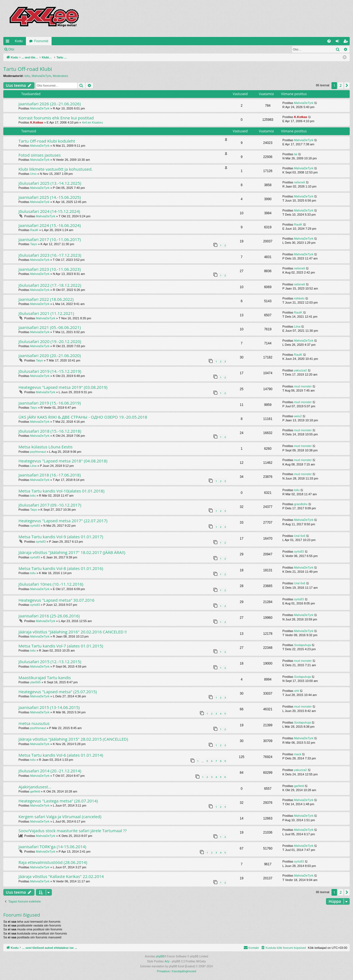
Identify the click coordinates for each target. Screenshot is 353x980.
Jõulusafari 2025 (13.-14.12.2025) (50, 183)
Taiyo (34, 244)
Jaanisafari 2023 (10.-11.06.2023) (50, 269)
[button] (347, 85)
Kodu (19, 41)
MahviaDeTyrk (41, 76)
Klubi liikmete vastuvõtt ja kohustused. (56, 169)
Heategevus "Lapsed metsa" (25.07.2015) (58, 692)
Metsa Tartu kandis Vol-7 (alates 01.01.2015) (61, 646)
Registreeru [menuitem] (347, 42)
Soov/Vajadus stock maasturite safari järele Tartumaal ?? (73, 831)
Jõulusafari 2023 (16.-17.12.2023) (50, 255)
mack (298, 754)
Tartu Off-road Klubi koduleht (47, 141)
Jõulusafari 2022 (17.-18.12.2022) (50, 285)
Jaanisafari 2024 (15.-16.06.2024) (50, 225)
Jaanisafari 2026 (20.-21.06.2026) (50, 104)
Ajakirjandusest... (35, 787)
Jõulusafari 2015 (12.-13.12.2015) (50, 662)
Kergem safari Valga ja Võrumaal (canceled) (60, 816)
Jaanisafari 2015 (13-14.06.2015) (49, 707)
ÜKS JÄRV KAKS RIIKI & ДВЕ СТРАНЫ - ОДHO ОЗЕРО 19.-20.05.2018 (83, 417)
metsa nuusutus (34, 723)
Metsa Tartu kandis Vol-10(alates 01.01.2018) (61, 491)
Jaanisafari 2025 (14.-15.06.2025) (50, 197)
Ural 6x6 (300, 536)
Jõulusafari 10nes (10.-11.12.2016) (51, 584)
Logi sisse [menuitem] (339, 42)
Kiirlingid (9, 42)
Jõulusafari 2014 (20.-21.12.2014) (50, 771)
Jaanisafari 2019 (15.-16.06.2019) (50, 403)
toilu (27, 76)
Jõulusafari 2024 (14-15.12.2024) (49, 211)
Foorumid (41, 41)
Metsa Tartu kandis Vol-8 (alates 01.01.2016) (61, 568)
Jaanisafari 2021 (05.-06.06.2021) (50, 327)
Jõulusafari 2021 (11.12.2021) (46, 313)
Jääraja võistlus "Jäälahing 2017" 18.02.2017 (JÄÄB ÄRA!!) (72, 552)
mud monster (303, 386)
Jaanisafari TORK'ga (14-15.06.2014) (52, 847)
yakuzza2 (300, 370)
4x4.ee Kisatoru (92, 122)
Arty (167, 961)
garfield (35, 791)
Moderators (60, 76)
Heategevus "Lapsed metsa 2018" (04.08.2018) (63, 461)
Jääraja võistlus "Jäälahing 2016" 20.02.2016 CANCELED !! (73, 632)
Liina (297, 326)
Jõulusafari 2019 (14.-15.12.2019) (50, 371)
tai (296, 154)
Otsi (11, 49)
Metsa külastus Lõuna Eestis (46, 447)
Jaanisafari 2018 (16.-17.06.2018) (50, 475)
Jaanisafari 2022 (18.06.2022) (46, 299)
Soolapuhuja (302, 645)
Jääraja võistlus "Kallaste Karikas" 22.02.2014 (61, 876)
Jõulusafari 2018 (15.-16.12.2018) (50, 431)
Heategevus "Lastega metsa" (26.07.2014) (58, 801)
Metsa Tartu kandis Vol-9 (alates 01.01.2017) (61, 537)
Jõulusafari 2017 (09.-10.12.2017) (50, 505)
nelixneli (299, 182)
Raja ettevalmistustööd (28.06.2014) (53, 862)
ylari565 (35, 682)
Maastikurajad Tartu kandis (45, 678)
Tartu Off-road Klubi (28, 69)
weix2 (298, 416)
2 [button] (341, 85)
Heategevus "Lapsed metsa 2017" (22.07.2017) (63, 521)
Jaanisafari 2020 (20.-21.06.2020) (50, 355)
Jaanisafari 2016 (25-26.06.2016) (49, 616)
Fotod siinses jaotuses (40, 155)
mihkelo (299, 298)
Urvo (33, 174)
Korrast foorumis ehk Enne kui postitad (56, 118)
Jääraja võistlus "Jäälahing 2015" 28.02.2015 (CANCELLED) (73, 739)
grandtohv (301, 504)
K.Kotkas (37, 122)
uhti (296, 691)
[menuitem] (329, 41)
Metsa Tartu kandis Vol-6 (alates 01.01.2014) (61, 755)
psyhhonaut (38, 452)
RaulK (34, 230)
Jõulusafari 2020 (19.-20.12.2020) (50, 341)
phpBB (160, 956)
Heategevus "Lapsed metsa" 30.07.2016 (56, 600)
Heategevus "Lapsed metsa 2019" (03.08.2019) (63, 387)
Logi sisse (29, 49)
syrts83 (35, 526)
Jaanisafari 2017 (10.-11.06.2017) (50, 239)
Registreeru (54, 49)
